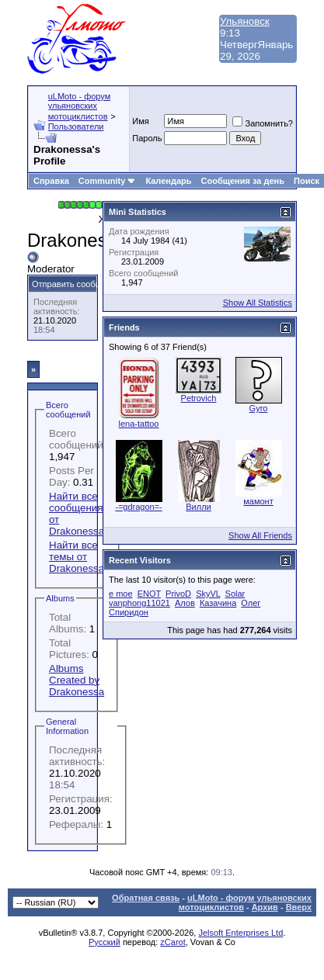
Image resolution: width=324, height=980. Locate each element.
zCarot (172, 942)
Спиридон (129, 612)
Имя (140, 121)
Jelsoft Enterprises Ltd (240, 933)
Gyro (259, 408)
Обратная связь (146, 898)
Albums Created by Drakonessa (77, 680)
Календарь (168, 181)
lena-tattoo (139, 424)
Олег (251, 603)
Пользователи (76, 126)
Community (108, 181)
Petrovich (199, 398)
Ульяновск (245, 21)
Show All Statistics (258, 303)
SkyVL (208, 594)
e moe (121, 594)
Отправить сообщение (77, 284)
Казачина (218, 603)
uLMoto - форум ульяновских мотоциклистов (80, 106)
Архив (265, 907)
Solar (235, 594)
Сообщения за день (243, 181)
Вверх (299, 907)
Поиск (307, 181)
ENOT (149, 594)
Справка (51, 181)
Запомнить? (263, 123)
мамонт (258, 501)
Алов (185, 603)
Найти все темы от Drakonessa (77, 557)
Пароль (147, 138)
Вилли (198, 507)
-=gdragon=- (139, 507)
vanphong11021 (139, 603)
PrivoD (178, 594)
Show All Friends (260, 535)
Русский (105, 942)
